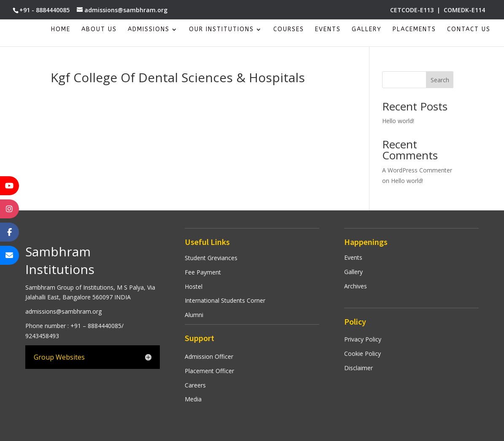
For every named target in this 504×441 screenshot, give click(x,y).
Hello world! (398, 121)
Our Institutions (221, 30)
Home (61, 30)
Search (440, 80)
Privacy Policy (363, 339)
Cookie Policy (363, 354)
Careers (195, 385)
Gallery (367, 30)
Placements (414, 30)
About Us (99, 30)
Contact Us (469, 30)
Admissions (149, 30)
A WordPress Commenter (417, 170)
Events (328, 30)
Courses (289, 30)
